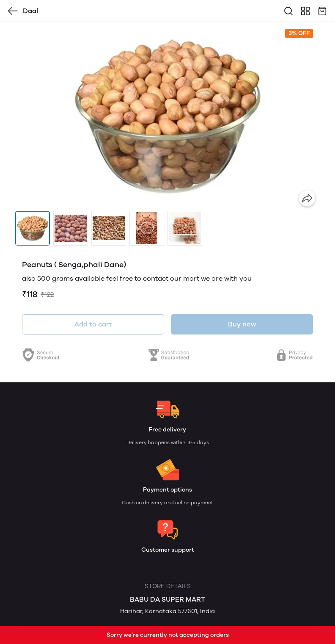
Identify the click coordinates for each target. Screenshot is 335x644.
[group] (167, 116)
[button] (33, 228)
